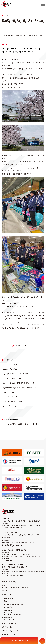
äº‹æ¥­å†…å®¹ (6, 595)
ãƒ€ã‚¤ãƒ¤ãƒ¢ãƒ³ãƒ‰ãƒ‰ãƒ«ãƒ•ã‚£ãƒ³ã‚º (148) (20, 388)
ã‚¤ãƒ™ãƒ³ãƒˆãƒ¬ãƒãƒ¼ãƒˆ (11, 623)
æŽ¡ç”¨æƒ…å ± (7, 627)
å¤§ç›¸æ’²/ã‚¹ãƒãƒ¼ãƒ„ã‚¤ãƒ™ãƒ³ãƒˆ (13, 614)
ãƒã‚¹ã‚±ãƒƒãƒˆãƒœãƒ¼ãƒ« (13, 604)
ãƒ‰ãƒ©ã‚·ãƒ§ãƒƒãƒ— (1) (13, 401)
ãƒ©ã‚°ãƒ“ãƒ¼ (9, 607)
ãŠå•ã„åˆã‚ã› (9, 634)
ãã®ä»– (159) (10, 406)
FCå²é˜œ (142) (9, 392)
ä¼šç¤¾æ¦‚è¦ (7, 591)
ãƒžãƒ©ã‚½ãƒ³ (9, 610)
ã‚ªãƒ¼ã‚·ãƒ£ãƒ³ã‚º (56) (12, 378)
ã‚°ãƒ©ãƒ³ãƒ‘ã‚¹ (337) (11, 369)
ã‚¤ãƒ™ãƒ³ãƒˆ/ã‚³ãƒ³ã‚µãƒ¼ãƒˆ (9, 618)
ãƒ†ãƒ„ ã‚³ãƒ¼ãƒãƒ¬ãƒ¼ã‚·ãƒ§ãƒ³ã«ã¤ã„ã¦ (16, 586)
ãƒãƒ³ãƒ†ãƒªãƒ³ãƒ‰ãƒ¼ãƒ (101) (16, 374)
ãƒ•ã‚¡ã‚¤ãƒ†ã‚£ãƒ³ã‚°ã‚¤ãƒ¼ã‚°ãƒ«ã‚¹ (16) (19, 383)
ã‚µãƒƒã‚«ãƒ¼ (8, 598)
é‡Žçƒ (6, 601)
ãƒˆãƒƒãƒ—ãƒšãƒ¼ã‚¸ (9, 582)
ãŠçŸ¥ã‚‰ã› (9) (10, 364)
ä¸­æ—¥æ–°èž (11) (11, 397)
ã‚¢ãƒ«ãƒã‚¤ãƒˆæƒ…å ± (10, 631)
